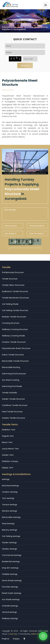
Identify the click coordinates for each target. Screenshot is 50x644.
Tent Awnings (8, 498)
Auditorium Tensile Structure (15, 291)
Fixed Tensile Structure (12, 412)
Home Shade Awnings (12, 580)
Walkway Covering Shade (13, 336)
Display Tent (8, 468)
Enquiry (16, 639)
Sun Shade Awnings (11, 599)
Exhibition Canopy (10, 461)
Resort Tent (7, 442)
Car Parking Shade (10, 304)
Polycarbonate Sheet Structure (16, 348)
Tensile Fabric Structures (13, 285)
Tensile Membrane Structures (15, 298)
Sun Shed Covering (11, 380)
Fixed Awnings (8, 524)
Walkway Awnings (10, 618)
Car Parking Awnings (11, 536)
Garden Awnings (9, 543)
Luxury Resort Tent (10, 449)
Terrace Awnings (10, 505)
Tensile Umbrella (9, 393)
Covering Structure (11, 323)
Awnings (6, 479)
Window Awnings (10, 511)
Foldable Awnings (10, 574)
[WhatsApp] (43, 635)
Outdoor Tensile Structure (14, 342)
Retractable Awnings (11, 517)
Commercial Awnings (12, 555)
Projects (6, 639)
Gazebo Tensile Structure (13, 418)
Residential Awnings (11, 561)
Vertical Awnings (9, 612)
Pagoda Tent (8, 436)
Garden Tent (8, 455)
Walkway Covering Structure (15, 329)
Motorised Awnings (10, 486)
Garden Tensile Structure (13, 399)
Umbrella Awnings (10, 606)
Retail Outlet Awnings (12, 593)
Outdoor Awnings (10, 492)
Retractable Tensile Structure (15, 361)
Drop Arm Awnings (10, 568)
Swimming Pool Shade (12, 386)
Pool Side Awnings (10, 587)
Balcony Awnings (10, 530)
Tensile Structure (10, 279)
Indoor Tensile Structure (13, 355)
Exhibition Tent (9, 430)
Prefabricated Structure (13, 272)
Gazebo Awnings (9, 549)
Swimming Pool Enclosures (14, 374)
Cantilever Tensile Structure (15, 405)
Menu (46, 5)
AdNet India (36, 634)
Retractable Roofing (11, 367)
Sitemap (13, 634)
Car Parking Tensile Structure (15, 310)
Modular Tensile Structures (14, 317)
